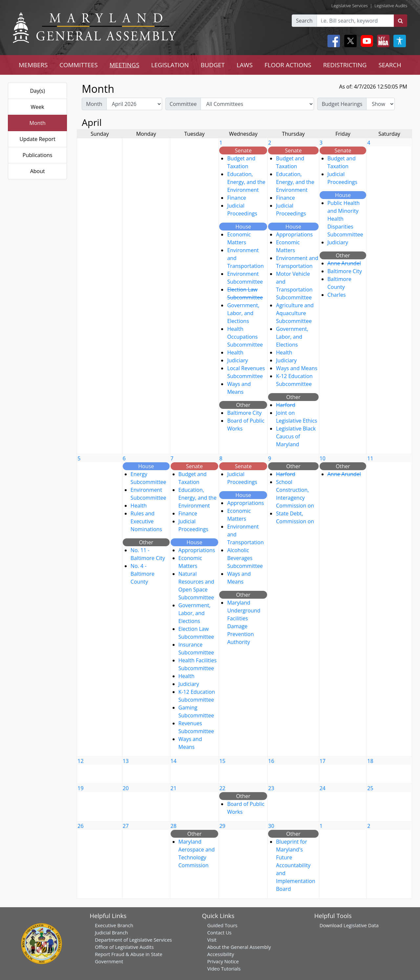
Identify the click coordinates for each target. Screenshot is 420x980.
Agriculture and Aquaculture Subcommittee (295, 313)
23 (271, 788)
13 (126, 761)
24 (323, 788)
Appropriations (294, 234)
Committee (183, 104)
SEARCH (390, 65)
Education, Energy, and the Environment (246, 182)
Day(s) (37, 91)
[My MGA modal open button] (382, 41)
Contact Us (219, 932)
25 (370, 788)
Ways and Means (297, 368)
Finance (236, 198)
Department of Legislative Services (133, 940)
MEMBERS (33, 65)
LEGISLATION (170, 65)
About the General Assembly (239, 947)
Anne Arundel (344, 263)
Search (304, 21)
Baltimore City (244, 413)
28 (174, 826)
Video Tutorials (224, 969)
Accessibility (220, 954)
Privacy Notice (223, 961)
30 (271, 826)
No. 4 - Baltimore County (143, 574)
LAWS (245, 65)
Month (37, 123)
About (38, 171)
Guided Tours (222, 925)
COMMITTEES (79, 65)
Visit (212, 940)
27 (126, 826)
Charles (337, 295)
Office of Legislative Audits (124, 947)
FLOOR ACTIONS (288, 65)
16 (271, 761)
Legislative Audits (391, 6)
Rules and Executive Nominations (146, 521)
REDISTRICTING (345, 65)
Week (38, 107)
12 (80, 761)
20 (126, 788)
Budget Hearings (342, 104)
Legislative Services (350, 6)
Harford (286, 405)
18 (370, 761)
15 (222, 761)
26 (80, 826)
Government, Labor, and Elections (243, 313)
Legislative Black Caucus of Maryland (296, 436)
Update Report (37, 139)
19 (80, 788)
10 (323, 458)
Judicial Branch (111, 932)
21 (174, 788)
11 (370, 458)
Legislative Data (361, 925)
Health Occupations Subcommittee (245, 337)
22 (222, 788)
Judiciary (237, 360)
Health (235, 352)
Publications (38, 155)
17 (323, 761)
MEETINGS (125, 65)
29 (222, 826)
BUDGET (212, 65)
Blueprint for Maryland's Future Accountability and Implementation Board (295, 865)
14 (174, 761)
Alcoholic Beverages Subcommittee (245, 558)
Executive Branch (114, 925)
